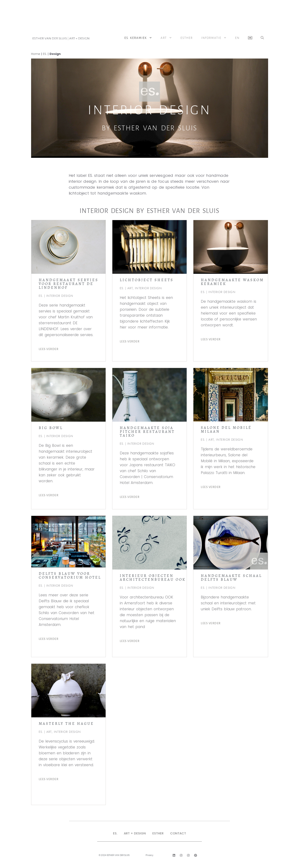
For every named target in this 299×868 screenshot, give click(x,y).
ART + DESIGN (135, 833)
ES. (45, 54)
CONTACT (178, 833)
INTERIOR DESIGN (60, 296)
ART (168, 38)
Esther (187, 38)
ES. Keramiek (140, 38)
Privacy (149, 855)
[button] (262, 38)
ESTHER (158, 833)
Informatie (216, 38)
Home (36, 54)
